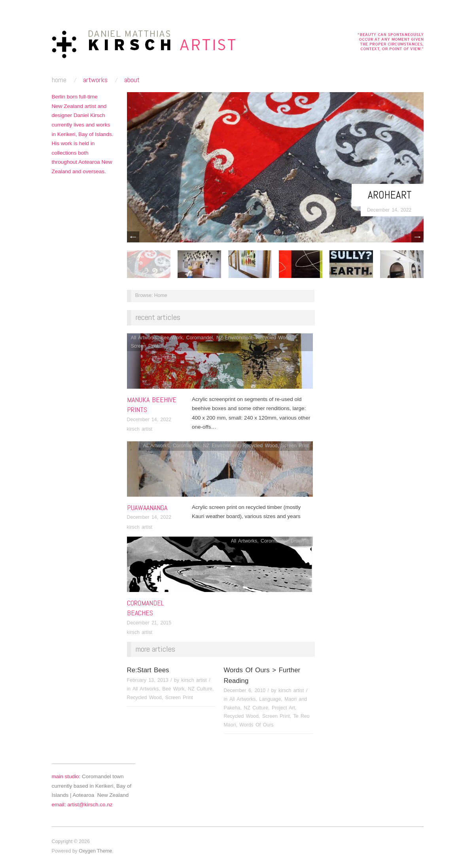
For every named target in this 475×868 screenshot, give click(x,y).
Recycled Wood (273, 338)
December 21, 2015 (149, 623)
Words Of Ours (256, 725)
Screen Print (144, 346)
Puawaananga (147, 508)
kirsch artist (140, 429)
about (132, 80)
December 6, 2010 (245, 690)
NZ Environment (234, 338)
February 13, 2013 (148, 680)
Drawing (300, 541)
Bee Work (172, 338)
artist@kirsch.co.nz (90, 805)
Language (270, 699)
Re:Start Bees (148, 670)
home (59, 80)
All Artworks (144, 338)
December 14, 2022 (389, 210)
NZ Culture (200, 689)
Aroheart (390, 195)
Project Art (283, 708)
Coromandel (200, 338)
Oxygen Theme (95, 851)
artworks (95, 80)
